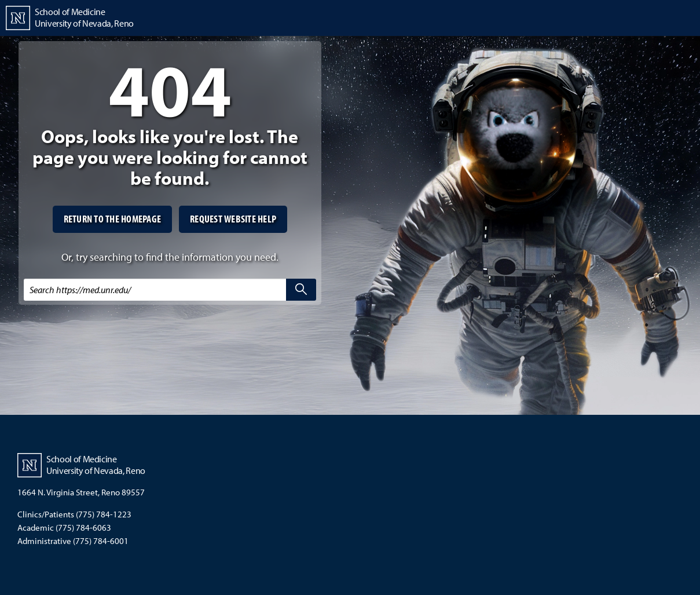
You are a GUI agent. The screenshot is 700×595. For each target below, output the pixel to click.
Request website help (233, 219)
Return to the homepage (113, 219)
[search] (301, 290)
